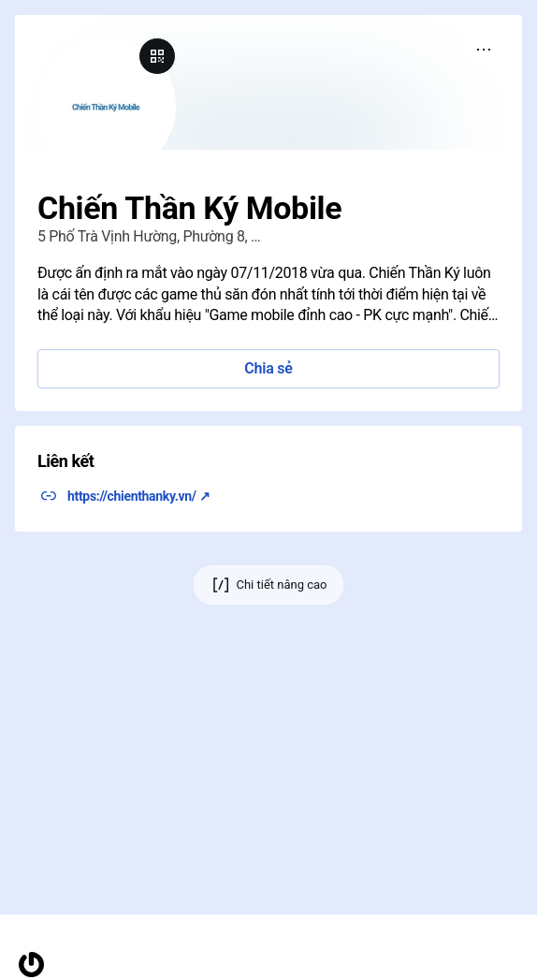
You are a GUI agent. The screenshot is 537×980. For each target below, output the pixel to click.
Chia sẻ (268, 368)
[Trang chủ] (31, 965)
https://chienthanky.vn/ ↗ (138, 496)
